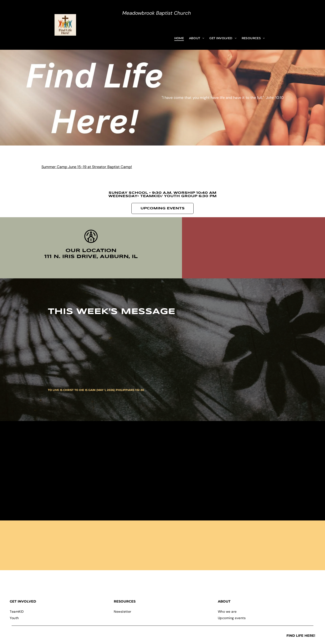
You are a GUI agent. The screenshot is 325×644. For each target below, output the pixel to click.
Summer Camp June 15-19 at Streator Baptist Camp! (87, 167)
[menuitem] (179, 38)
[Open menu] (80, 25)
